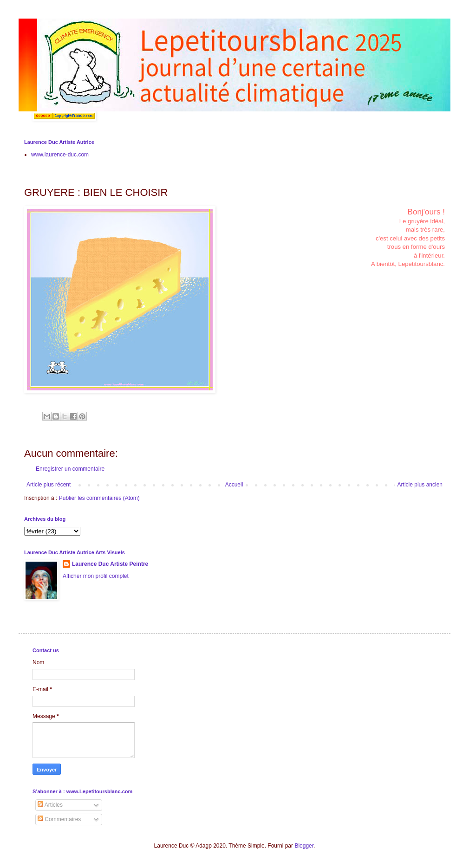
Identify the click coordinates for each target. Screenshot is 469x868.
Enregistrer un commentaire (70, 469)
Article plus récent (49, 485)
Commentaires (59, 819)
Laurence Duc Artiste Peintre (110, 564)
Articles (50, 805)
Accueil (234, 485)
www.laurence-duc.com (60, 155)
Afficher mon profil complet (96, 576)
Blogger (304, 846)
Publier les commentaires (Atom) (99, 498)
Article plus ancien (420, 485)
